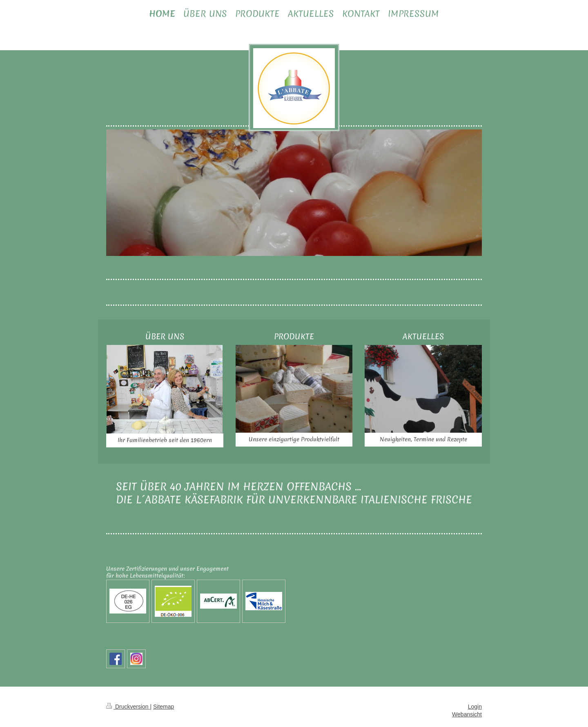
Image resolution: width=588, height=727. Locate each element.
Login (475, 707)
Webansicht (467, 714)
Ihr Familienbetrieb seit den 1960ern (165, 440)
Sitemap (164, 707)
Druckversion (128, 707)
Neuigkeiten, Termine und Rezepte (423, 439)
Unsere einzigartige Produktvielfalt (294, 439)
